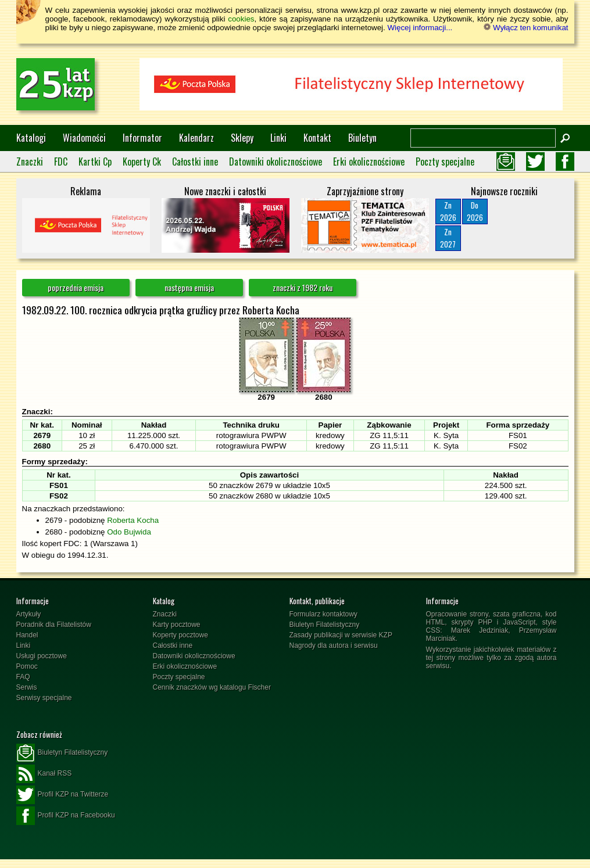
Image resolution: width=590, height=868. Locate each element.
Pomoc (27, 666)
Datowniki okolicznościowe (276, 162)
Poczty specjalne (445, 162)
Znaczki (30, 162)
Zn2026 (448, 211)
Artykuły (29, 614)
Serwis (27, 687)
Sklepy (242, 138)
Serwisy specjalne (44, 698)
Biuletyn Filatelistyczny (325, 625)
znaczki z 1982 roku (303, 287)
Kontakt (317, 138)
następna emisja (189, 287)
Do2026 (475, 211)
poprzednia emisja (76, 287)
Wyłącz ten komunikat (526, 28)
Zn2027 (448, 238)
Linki (278, 138)
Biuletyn (362, 138)
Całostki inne (195, 162)
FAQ (23, 677)
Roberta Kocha (133, 520)
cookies (241, 19)
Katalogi (31, 138)
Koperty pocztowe (180, 635)
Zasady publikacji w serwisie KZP (341, 635)
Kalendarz (196, 138)
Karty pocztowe (177, 625)
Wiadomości (84, 138)
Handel (27, 635)
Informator (142, 138)
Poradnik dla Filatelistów (54, 625)
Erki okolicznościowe (369, 162)
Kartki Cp (95, 162)
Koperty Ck (142, 162)
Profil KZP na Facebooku (66, 816)
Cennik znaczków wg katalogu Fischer (212, 687)
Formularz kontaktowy (323, 614)
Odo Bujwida (129, 532)
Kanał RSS (44, 774)
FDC (61, 162)
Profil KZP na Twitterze (62, 795)
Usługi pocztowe (42, 656)
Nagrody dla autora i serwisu (334, 645)
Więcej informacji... (420, 28)
